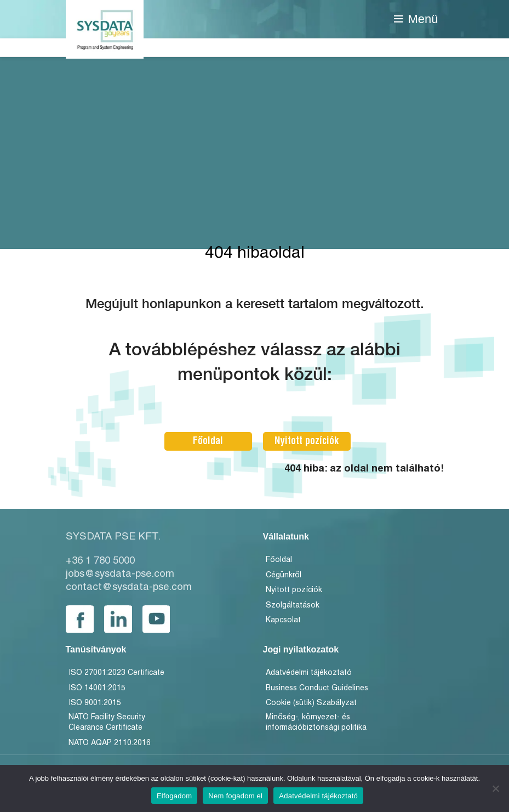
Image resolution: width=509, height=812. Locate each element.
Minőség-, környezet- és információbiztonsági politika (316, 723)
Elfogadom (174, 796)
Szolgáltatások (293, 606)
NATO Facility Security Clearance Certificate (107, 723)
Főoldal (208, 441)
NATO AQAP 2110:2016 (110, 743)
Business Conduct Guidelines (317, 688)
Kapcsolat (283, 620)
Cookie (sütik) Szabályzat (311, 703)
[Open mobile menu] (416, 19)
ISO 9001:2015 (95, 703)
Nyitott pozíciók (307, 441)
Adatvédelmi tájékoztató (309, 673)
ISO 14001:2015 (97, 688)
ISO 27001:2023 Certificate (116, 673)
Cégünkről (284, 575)
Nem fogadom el (235, 796)
